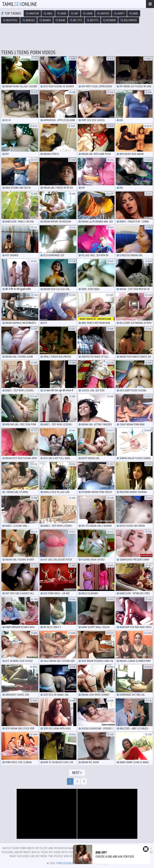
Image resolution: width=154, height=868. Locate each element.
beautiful (10, 20)
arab (62, 13)
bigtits (93, 20)
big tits (76, 20)
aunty (119, 13)
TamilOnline (20, 4)
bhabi (60, 20)
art (75, 13)
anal (48, 13)
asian (88, 13)
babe (134, 13)
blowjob (109, 20)
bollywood (129, 20)
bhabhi (45, 20)
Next (77, 773)
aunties (103, 13)
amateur (32, 13)
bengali (29, 20)
